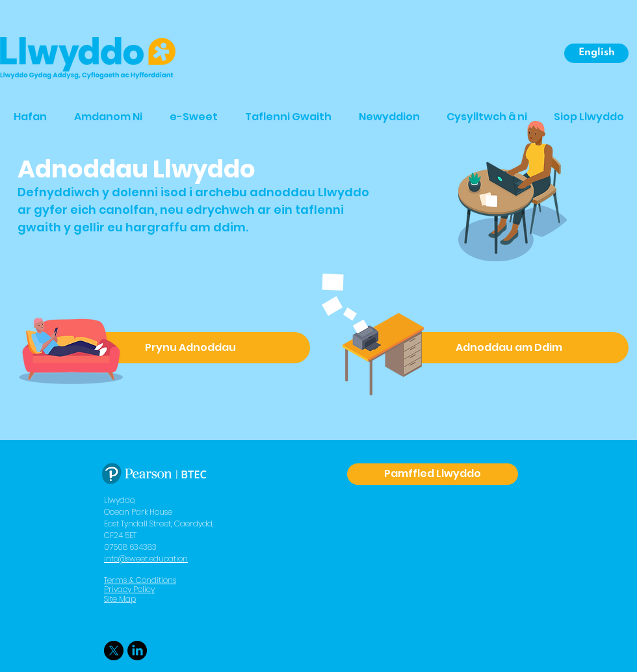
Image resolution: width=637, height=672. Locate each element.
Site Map (120, 599)
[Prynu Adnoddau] (190, 348)
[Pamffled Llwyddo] (433, 474)
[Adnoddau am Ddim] (509, 348)
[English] (596, 53)
